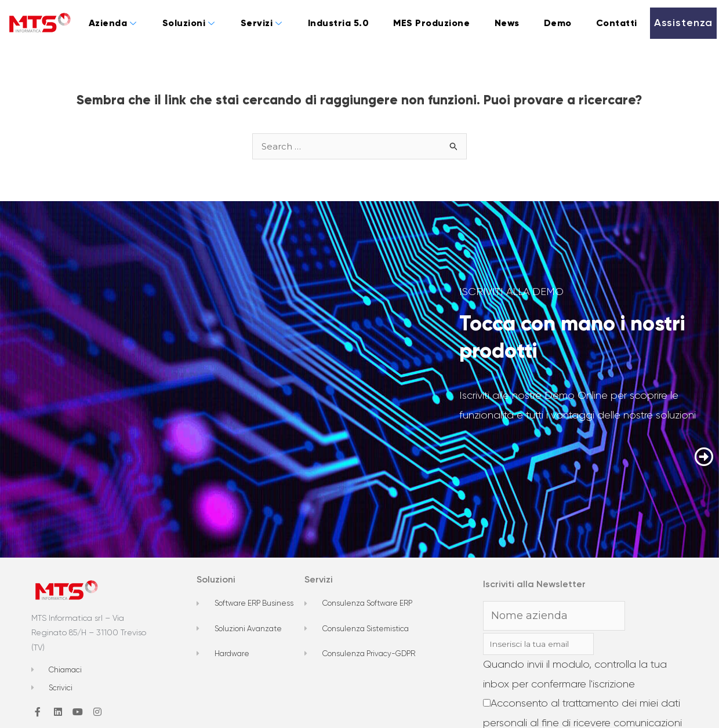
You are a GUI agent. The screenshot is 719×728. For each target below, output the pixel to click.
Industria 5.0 (339, 23)
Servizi (262, 23)
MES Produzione (431, 23)
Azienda (113, 23)
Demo (558, 23)
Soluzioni (189, 23)
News (507, 23)
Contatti (617, 23)
